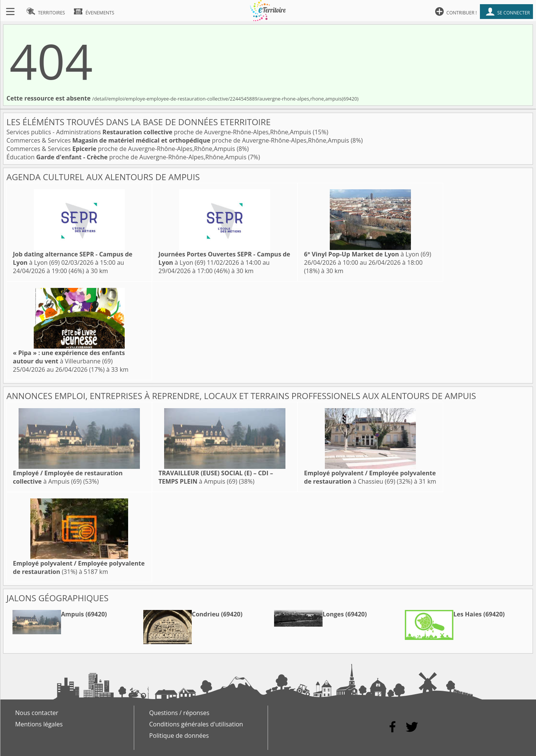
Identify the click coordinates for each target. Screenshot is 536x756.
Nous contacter (37, 713)
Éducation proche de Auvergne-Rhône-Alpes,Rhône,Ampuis (127, 157)
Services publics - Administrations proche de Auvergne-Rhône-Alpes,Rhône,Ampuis (160, 132)
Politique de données (179, 736)
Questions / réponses (179, 713)
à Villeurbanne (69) (69, 357)
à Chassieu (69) (370, 477)
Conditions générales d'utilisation (196, 724)
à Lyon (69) (368, 254)
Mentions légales (39, 724)
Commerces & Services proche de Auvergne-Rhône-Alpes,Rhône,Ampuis (179, 140)
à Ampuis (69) (68, 477)
